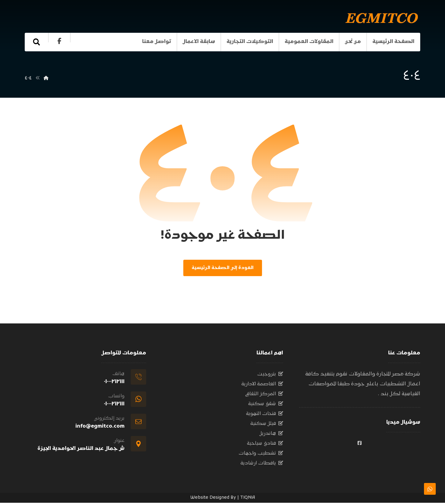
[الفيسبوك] (59, 41)
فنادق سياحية (265, 445)
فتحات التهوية (265, 415)
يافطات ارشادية (262, 464)
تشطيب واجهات (261, 455)
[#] (360, 444)
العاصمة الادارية (262, 385)
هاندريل (271, 435)
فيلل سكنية (267, 425)
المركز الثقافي (264, 395)
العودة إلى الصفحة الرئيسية (222, 269)
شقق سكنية (266, 405)
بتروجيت (270, 375)
